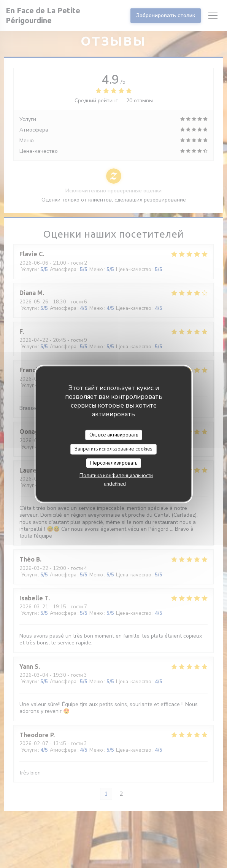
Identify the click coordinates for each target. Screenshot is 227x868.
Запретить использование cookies (113, 449)
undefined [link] (115, 484)
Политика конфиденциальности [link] (116, 476)
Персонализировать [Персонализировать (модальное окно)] (114, 463)
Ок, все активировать (114, 435)
